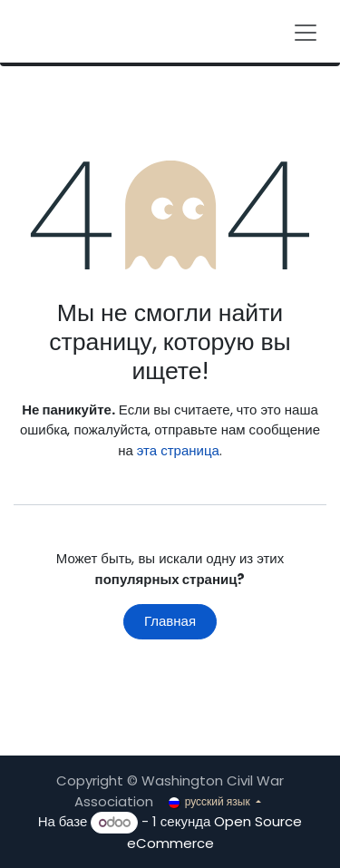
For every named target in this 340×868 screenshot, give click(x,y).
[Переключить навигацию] (306, 31)
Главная (170, 621)
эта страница (178, 450)
